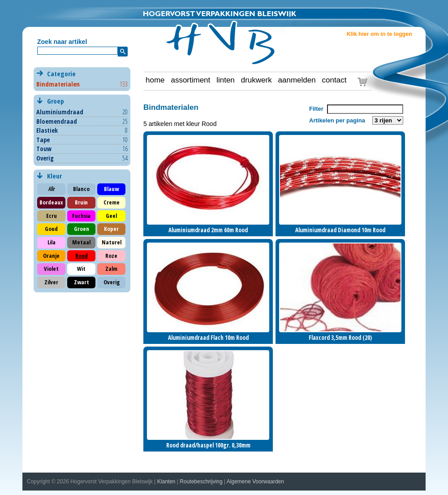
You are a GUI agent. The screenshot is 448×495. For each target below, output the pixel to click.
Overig (45, 158)
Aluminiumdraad (60, 112)
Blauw (111, 189)
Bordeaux (51, 202)
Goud (51, 229)
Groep (82, 101)
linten (226, 80)
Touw (44, 149)
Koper (111, 229)
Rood (82, 256)
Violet (51, 269)
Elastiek (47, 130)
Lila (52, 242)
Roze (111, 256)
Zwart (82, 282)
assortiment (190, 80)
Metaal (81, 242)
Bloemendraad (57, 121)
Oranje (51, 256)
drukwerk (256, 80)
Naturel (112, 242)
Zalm (111, 269)
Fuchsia (81, 216)
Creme (112, 202)
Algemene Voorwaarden (255, 482)
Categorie (82, 79)
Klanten (166, 482)
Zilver (51, 282)
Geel (111, 216)
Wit (81, 269)
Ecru (52, 216)
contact (334, 80)
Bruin (81, 202)
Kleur (54, 176)
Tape (43, 140)
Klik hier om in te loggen (379, 34)
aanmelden (297, 80)
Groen (82, 229)
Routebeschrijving (201, 482)
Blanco (81, 189)
